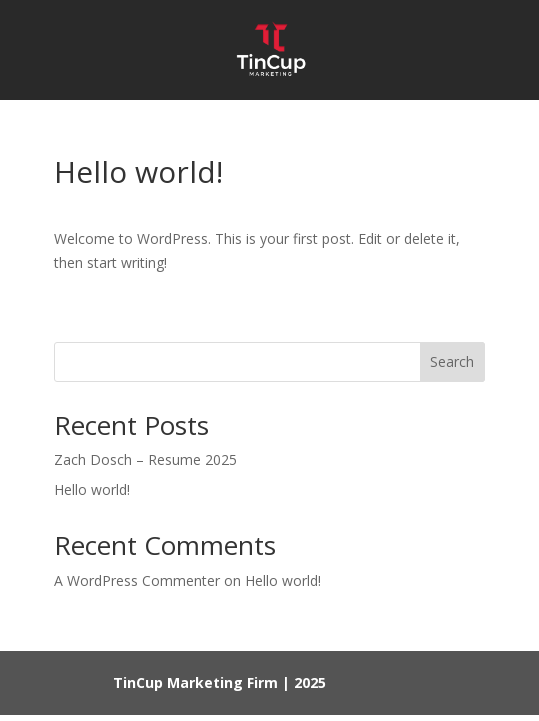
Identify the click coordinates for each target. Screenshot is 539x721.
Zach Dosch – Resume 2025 (145, 459)
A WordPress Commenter (137, 580)
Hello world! (92, 489)
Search (452, 361)
